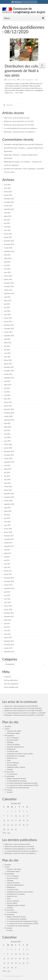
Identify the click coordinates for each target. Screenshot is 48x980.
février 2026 (8, 192)
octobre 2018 (8, 501)
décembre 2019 (9, 451)
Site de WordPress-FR (11, 687)
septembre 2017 (9, 546)
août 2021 (7, 381)
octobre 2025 (8, 206)
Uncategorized (30, 80)
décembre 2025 (9, 199)
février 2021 (8, 402)
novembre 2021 (9, 371)
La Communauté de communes (17, 781)
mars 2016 (7, 602)
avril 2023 (7, 311)
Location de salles (13, 751)
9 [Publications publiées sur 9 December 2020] (12, 816)
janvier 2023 (8, 322)
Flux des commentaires (11, 684)
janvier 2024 (8, 279)
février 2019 (8, 487)
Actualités (8, 726)
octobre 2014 (8, 648)
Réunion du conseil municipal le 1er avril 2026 (19, 125)
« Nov (4, 833)
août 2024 (7, 255)
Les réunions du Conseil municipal (18, 788)
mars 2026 (7, 188)
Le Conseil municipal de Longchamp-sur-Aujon (22, 783)
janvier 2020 (8, 448)
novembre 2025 (9, 202)
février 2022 (8, 360)
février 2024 (8, 276)
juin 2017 (7, 557)
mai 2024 (7, 265)
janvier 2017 (8, 574)
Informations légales (13, 733)
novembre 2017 (9, 539)
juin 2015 (7, 624)
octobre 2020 (8, 416)
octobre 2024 (8, 248)
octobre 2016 (8, 585)
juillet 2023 (8, 301)
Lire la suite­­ (19, 93)
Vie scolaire (8, 790)
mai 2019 (7, 476)
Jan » (9, 833)
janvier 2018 (8, 532)
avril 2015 (7, 631)
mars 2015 (7, 634)
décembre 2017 (9, 536)
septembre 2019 (9, 462)
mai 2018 (7, 518)
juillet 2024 (8, 258)
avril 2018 (7, 522)
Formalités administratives (15, 747)
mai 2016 (7, 595)
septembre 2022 (9, 336)
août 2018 (7, 508)
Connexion (7, 677)
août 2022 (7, 339)
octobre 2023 (8, 290)
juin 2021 (7, 388)
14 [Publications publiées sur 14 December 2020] (4, 820)
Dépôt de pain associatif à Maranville (31, 144)
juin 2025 (7, 220)
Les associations (12, 774)
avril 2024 (7, 269)
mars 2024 (7, 272)
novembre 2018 (9, 497)
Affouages (10, 742)
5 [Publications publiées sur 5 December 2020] (23, 811)
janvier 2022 (8, 364)
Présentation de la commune (16, 756)
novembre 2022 (9, 329)
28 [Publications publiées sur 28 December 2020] (4, 830)
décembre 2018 (9, 494)
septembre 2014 (9, 652)
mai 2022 (7, 350)
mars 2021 (7, 399)
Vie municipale (9, 776)
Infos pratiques (9, 736)
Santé (9, 760)
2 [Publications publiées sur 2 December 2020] (12, 811)
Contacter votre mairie (14, 731)
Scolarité (10, 792)
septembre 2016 (9, 588)
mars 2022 (7, 357)
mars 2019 (7, 483)
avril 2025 (7, 227)
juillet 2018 (8, 511)
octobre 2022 (8, 332)
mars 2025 (7, 230)
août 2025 (7, 213)
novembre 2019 (9, 455)
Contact (7, 729)
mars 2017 (7, 567)
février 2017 (8, 571)
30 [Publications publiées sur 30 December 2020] (12, 830)
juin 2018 (7, 515)
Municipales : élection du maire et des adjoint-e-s (20, 132)
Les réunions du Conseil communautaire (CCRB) (23, 785)
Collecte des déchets (13, 745)
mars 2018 (7, 525)
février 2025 (8, 234)
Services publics (12, 765)
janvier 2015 (8, 638)
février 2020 (8, 444)
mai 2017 (7, 560)
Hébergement (11, 749)
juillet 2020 (8, 427)
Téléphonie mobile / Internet (16, 767)
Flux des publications (11, 680)
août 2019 (7, 466)
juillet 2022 (8, 343)
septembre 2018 (9, 504)
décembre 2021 (9, 367)
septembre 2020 (9, 420)
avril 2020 (7, 437)
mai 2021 (7, 392)
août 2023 (7, 297)
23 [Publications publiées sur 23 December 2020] (12, 825)
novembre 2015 (9, 617)
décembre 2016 (9, 578)
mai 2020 (7, 434)
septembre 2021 (9, 378)
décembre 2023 (9, 283)
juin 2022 (7, 346)
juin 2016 (7, 592)
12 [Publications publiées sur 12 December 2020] (24, 816)
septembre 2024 (9, 251)
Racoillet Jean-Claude (11, 169)
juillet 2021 (8, 385)
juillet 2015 (8, 620)
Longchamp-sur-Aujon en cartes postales (20, 754)
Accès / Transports (13, 738)
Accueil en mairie (13, 740)
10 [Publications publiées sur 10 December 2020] (16, 816)
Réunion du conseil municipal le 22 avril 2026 (19, 121)
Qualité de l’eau (12, 758)
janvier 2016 (8, 609)
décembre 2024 (9, 241)
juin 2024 (7, 262)
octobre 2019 (8, 459)
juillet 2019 (8, 469)
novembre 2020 (9, 413)
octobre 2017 (8, 543)
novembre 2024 (9, 244)
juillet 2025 (8, 216)
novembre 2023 (9, 286)
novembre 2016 (9, 581)
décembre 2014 (9, 641)
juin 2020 (7, 430)
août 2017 (7, 550)
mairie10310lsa (12, 80)
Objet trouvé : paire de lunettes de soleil (17, 118)
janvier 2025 (8, 237)
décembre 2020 (9, 409)
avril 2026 (7, 185)
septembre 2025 (9, 209)
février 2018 (8, 529)
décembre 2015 (9, 613)
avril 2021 (7, 395)
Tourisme (10, 770)
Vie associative (9, 772)
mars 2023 (7, 315)
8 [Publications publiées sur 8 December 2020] (8, 816)
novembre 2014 (9, 645)
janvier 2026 (8, 195)
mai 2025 (7, 223)
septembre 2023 (9, 294)
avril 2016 (7, 599)
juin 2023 (7, 304)
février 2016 (8, 606)
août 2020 (7, 423)
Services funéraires (13, 763)
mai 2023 (7, 308)
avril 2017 (7, 564)
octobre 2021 (8, 374)
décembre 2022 (9, 325)
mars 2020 (7, 441)
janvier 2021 (8, 406)
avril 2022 (7, 353)
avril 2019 (7, 480)
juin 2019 (7, 473)
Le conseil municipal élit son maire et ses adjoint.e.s (21, 128)
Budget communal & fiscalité (16, 779)
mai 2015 (7, 627)
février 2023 (8, 318)
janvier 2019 (8, 490)
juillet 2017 (8, 553)
